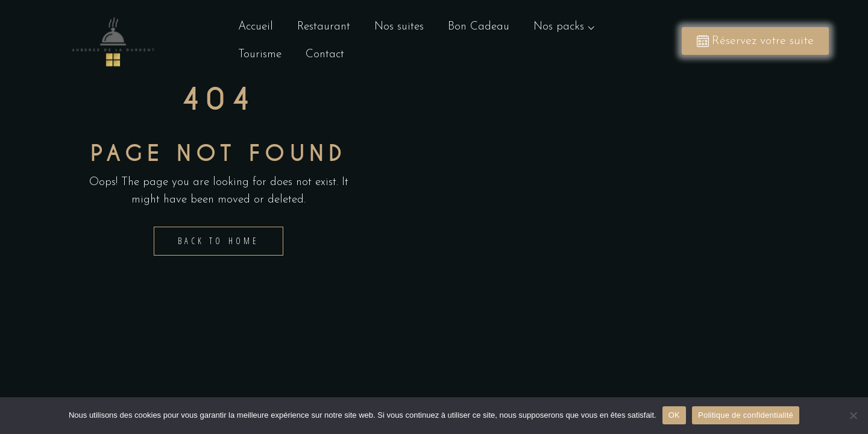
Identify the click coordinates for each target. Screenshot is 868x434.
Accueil (256, 27)
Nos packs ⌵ (567, 27)
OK (674, 415)
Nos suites (399, 27)
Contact (325, 55)
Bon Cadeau (479, 27)
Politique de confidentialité (746, 415)
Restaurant (324, 27)
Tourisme (260, 55)
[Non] (853, 415)
